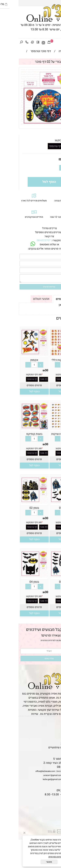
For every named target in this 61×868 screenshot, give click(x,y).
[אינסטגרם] (25, 43)
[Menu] (58, 43)
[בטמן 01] (45, 503)
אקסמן (16, 360)
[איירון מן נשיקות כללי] (45, 355)
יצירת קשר (53, 735)
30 (46, 159)
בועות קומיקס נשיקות (45, 434)
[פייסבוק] (19, 43)
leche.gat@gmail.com (34, 779)
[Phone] (8, 43)
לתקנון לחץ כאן (49, 305)
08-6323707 (25, 240)
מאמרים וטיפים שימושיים (45, 747)
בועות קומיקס (16, 434)
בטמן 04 (16, 582)
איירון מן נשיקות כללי (45, 360)
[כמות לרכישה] (49, 168)
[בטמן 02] (16, 503)
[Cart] (30, 43)
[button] (45, 392)
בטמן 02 (16, 508)
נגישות (55, 739)
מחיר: (52, 159)
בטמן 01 (45, 508)
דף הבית (55, 723)
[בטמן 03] (45, 577)
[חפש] (3, 43)
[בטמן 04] (16, 577)
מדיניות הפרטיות (29, 640)
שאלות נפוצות (51, 752)
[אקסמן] (16, 355)
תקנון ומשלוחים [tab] (47, 299)
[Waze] (14, 43)
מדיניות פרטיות (51, 743)
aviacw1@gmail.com (34, 775)
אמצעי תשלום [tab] (23, 299)
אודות (56, 731)
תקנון (56, 727)
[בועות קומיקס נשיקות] (45, 429)
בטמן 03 (45, 582)
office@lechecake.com (27, 771)
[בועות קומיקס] (16, 429)
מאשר (30, 862)
